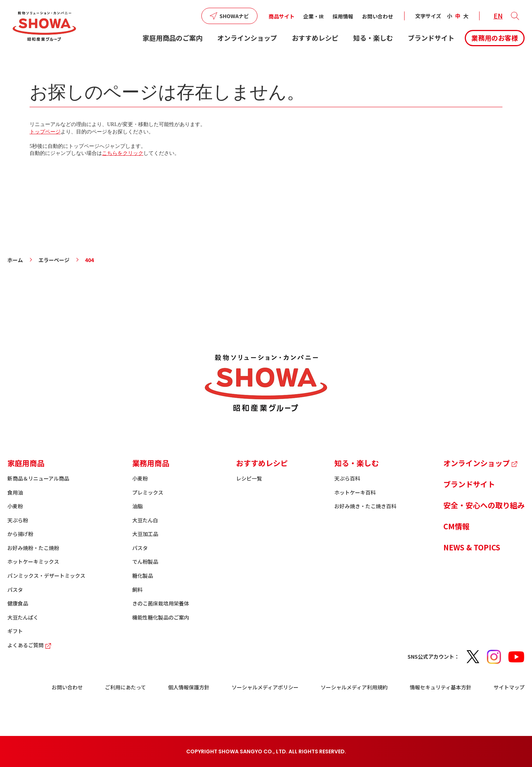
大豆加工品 (145, 534)
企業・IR (313, 16)
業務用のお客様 (495, 38)
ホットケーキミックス (33, 561)
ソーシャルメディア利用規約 (354, 687)
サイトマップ (509, 687)
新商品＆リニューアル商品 (38, 478)
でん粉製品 (145, 561)
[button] (515, 16)
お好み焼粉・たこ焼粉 (33, 548)
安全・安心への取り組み (484, 505)
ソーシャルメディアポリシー (265, 687)
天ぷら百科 (347, 478)
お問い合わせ (378, 16)
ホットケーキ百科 (355, 492)
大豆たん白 (145, 520)
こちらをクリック (123, 153)
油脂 (137, 506)
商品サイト (282, 16)
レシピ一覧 (249, 478)
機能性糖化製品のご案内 (161, 617)
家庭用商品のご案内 (173, 38)
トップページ (45, 132)
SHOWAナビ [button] (234, 16)
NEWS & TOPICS (472, 547)
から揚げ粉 (20, 534)
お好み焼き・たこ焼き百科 (365, 506)
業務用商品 (151, 463)
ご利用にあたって (125, 687)
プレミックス (148, 492)
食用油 (15, 492)
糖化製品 (143, 576)
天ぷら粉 (18, 520)
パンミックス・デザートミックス (46, 576)
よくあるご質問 (30, 645)
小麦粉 (15, 506)
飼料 (137, 590)
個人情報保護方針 (189, 687)
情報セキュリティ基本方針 (441, 687)
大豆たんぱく (23, 617)
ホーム (15, 260)
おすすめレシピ (315, 38)
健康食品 (18, 603)
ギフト (15, 631)
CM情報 (456, 526)
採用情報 (343, 16)
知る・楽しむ (373, 38)
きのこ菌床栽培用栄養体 (161, 603)
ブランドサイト (431, 38)
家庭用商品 (26, 463)
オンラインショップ (247, 38)
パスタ (15, 590)
